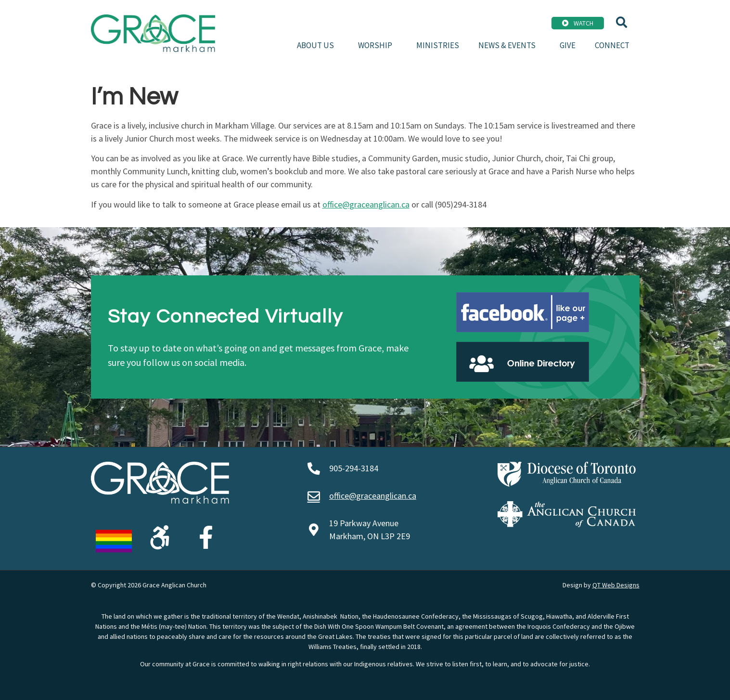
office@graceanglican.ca (366, 204)
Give (568, 45)
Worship (378, 45)
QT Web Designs (616, 585)
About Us (318, 45)
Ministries (438, 45)
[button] (621, 22)
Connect (612, 45)
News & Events (509, 45)
